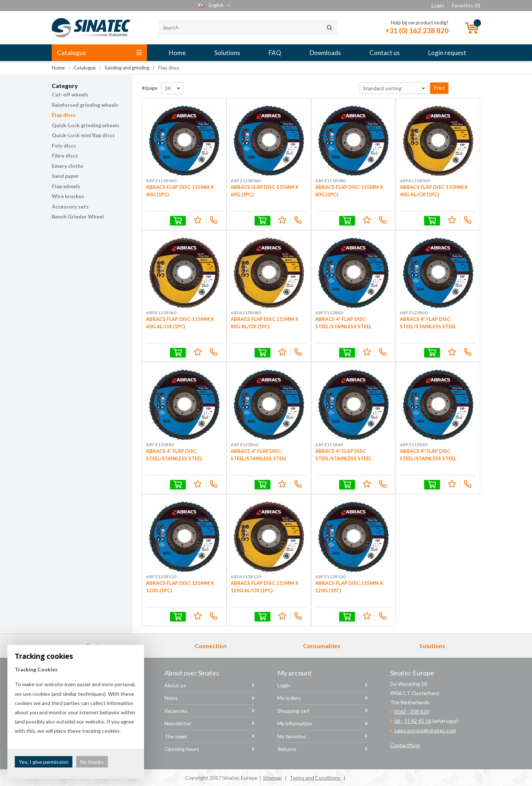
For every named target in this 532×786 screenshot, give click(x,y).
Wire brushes (68, 196)
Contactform (405, 745)
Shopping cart (294, 711)
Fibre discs (65, 155)
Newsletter (178, 723)
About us (175, 685)
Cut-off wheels (70, 94)
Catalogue (99, 53)
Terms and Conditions (315, 778)
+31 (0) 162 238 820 (417, 31)
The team (176, 736)
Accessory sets (70, 206)
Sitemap (272, 778)
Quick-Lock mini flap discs (83, 135)
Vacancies (176, 711)
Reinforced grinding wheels (85, 105)
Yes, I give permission (44, 762)
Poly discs (64, 145)
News (171, 698)
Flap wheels (66, 186)
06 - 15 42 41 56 (413, 721)
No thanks (92, 762)
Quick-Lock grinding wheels (86, 125)
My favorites (292, 736)
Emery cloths (68, 166)
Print (439, 88)
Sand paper (65, 176)
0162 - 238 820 (412, 712)
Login (284, 685)
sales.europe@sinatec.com (425, 730)
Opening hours (182, 749)
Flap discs (64, 115)
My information (295, 723)
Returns (287, 749)
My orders (289, 698)
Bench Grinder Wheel (78, 216)
